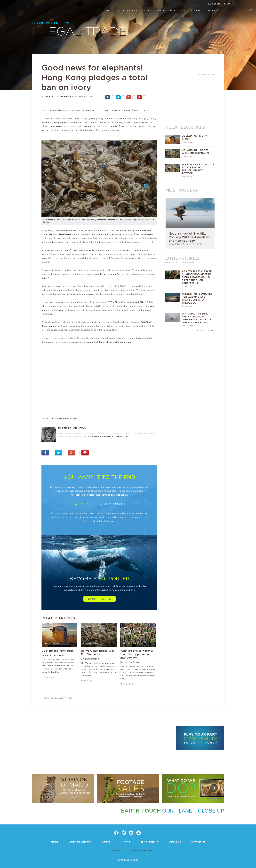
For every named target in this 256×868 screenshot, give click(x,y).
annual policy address (57, 122)
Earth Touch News (58, 96)
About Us (196, 10)
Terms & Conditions (140, 850)
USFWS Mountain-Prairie (64, 419)
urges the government (105, 274)
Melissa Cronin (132, 662)
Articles (160, 10)
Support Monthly (100, 599)
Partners (116, 850)
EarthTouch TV (178, 10)
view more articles (57, 698)
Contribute (214, 4)
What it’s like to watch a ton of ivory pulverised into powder (136, 654)
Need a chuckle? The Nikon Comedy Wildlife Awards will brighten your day (190, 237)
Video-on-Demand (129, 10)
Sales (227, 4)
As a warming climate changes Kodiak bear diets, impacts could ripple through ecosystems (197, 277)
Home (110, 10)
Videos (147, 10)
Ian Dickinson (92, 659)
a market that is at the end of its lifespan (110, 342)
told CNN (140, 302)
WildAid (114, 302)
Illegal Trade (79, 32)
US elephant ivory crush (58, 651)
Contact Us (212, 10)
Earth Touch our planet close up (24, 7)
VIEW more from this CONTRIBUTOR (108, 437)
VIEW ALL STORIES (206, 331)
